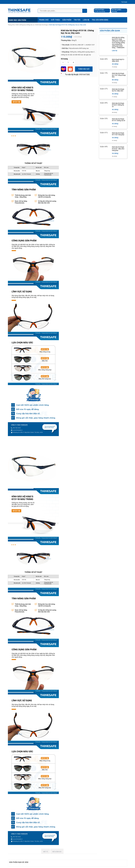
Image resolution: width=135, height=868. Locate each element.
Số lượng (64, 59)
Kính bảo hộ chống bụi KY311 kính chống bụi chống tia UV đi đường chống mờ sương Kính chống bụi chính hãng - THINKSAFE (119, 43)
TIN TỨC (77, 20)
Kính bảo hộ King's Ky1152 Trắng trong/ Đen (119, 75)
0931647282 (99, 10)
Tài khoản (124, 2)
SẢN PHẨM (67, 20)
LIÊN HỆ (86, 20)
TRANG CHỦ (44, 20)
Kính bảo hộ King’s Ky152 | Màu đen (118, 90)
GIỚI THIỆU (55, 20)
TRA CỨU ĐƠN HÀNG (100, 20)
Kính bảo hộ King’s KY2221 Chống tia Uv (118, 105)
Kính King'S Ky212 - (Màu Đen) (118, 60)
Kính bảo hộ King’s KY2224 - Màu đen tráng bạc (118, 149)
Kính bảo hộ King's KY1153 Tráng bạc (118, 134)
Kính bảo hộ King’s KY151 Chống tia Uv (119, 120)
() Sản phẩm (116, 11)
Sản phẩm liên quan (110, 31)
